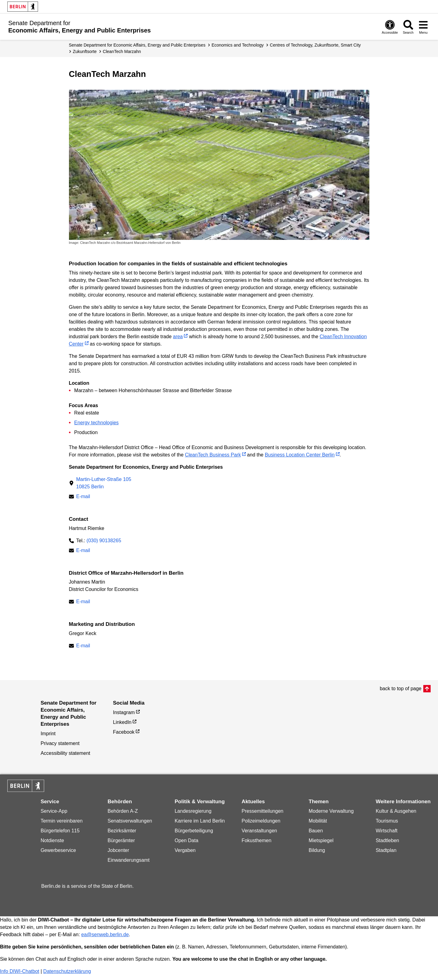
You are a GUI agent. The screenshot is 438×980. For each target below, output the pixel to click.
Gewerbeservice (58, 850)
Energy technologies (96, 423)
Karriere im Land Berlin (200, 821)
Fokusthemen (256, 840)
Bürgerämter (121, 840)
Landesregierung (193, 811)
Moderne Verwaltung (331, 811)
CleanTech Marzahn (122, 51)
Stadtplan (386, 850)
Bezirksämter (122, 831)
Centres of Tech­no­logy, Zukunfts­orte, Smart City (315, 45)
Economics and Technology (238, 45)
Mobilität (318, 821)
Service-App (54, 811)
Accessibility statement (65, 753)
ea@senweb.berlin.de (105, 935)
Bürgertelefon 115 (60, 831)
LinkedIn (122, 722)
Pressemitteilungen (262, 811)
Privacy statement (60, 743)
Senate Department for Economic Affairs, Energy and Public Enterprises (137, 45)
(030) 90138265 (104, 541)
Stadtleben (388, 840)
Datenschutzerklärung (67, 971)
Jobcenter (118, 850)
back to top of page (401, 689)
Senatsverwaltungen (130, 821)
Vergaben (185, 850)
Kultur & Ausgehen (396, 811)
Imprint (48, 734)
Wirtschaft (387, 831)
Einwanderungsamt (129, 860)
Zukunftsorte (85, 51)
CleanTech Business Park (213, 455)
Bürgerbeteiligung (194, 831)
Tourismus (387, 821)
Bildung (317, 850)
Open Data (187, 840)
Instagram (124, 712)
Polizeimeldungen (261, 821)
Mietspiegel (321, 840)
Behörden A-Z (123, 811)
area (178, 337)
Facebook (124, 732)
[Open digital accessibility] (390, 27)
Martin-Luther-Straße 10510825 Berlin (104, 483)
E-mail (83, 497)
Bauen (316, 831)
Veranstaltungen (259, 831)
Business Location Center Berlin (300, 455)
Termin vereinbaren (61, 821)
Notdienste (52, 840)
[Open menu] (423, 27)
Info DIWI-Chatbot (20, 971)
